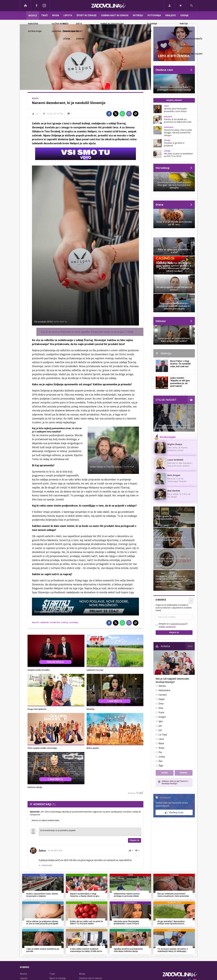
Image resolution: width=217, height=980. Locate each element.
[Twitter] (116, 114)
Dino (161, 704)
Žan (161, 761)
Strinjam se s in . (173, 625)
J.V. (37, 114)
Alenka (162, 686)
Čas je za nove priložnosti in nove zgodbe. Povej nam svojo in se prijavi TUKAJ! (87, 332)
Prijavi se (135, 840)
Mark (161, 743)
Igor (161, 721)
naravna (45, 622)
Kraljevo (171, 15)
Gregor (162, 717)
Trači (44, 15)
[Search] (192, 6)
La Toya (163, 735)
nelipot (36, 622)
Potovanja (154, 15)
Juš (160, 730)
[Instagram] (44, 6)
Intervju (138, 15)
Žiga (161, 766)
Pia (160, 752)
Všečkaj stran (174, 812)
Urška (162, 757)
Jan (160, 726)
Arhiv (190, 646)
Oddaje (184, 15)
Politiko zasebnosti (167, 627)
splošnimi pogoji (178, 624)
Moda (56, 15)
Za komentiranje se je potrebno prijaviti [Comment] (90, 832)
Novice (33, 15)
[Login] (169, 6)
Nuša (161, 748)
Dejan (162, 699)
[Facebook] (37, 6)
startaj (65, 622)
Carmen (163, 695)
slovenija (74, 622)
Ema (161, 708)
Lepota (68, 15)
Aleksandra (164, 690)
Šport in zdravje (86, 15)
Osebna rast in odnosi (115, 15)
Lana (161, 739)
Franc (161, 712)
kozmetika (55, 622)
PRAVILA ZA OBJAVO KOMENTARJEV (46, 820)
